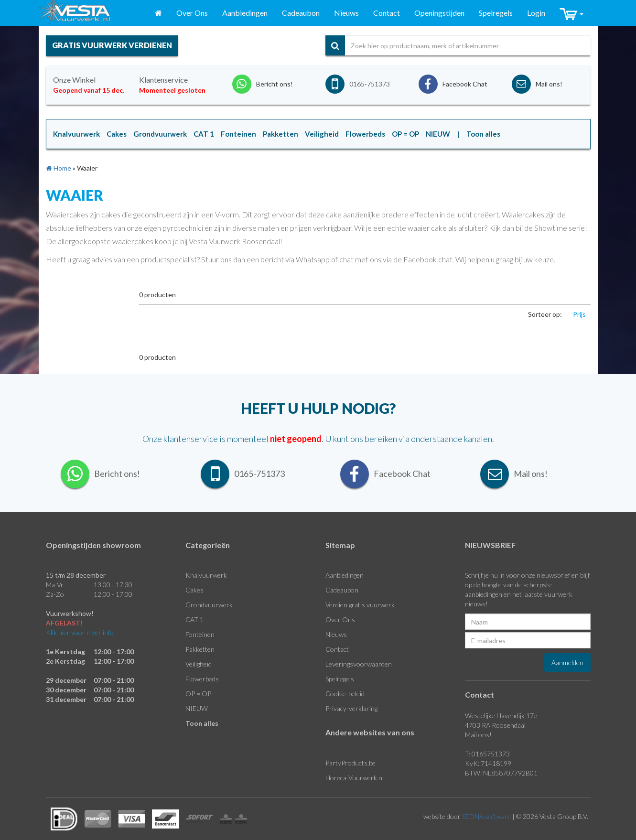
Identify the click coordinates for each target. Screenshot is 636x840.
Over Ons (192, 13)
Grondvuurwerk (209, 605)
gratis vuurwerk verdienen (112, 45)
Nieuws (346, 13)
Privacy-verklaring (351, 708)
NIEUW (197, 708)
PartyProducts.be (350, 763)
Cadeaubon (301, 13)
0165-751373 (370, 84)
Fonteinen (200, 634)
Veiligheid (199, 664)
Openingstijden (439, 13)
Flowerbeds (202, 679)
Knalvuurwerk (206, 575)
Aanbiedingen (245, 13)
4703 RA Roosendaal (495, 725)
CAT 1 (194, 619)
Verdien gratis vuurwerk (360, 605)
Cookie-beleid (345, 694)
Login (536, 13)
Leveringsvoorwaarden (359, 664)
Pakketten (200, 649)
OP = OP (198, 694)
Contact (387, 13)
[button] (571, 13)
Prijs (579, 314)
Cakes (194, 590)
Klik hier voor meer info (80, 632)
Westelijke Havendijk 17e (501, 716)
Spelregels (496, 13)
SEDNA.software (486, 816)
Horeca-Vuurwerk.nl (355, 778)
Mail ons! (478, 735)
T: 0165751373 (487, 754)
